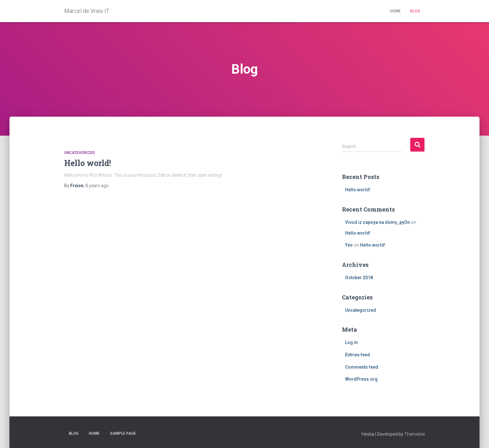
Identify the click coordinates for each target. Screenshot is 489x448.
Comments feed (362, 367)
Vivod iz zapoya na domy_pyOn (378, 222)
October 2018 (359, 278)
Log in (351, 342)
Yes (349, 245)
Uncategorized (80, 153)
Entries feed (358, 355)
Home (395, 11)
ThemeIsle (415, 434)
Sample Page (123, 433)
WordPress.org (361, 379)
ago (97, 186)
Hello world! (88, 163)
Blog (415, 11)
